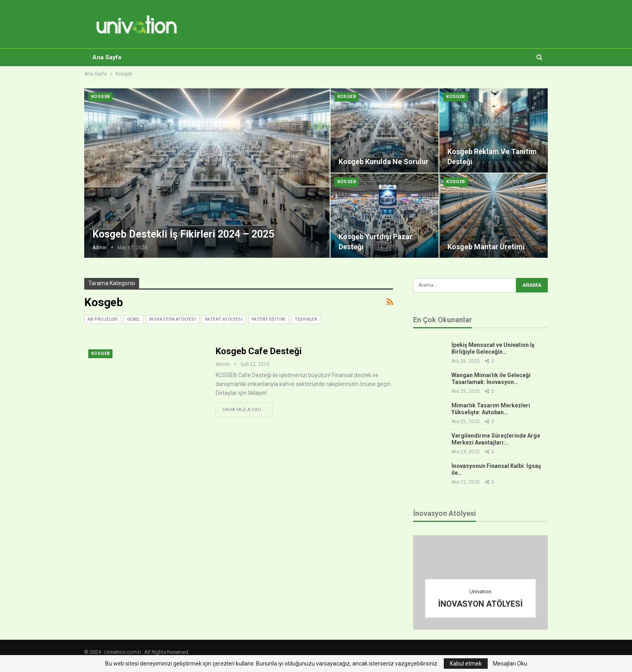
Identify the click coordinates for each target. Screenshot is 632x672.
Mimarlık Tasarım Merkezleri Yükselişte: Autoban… (491, 409)
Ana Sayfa (107, 57)
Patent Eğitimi (269, 319)
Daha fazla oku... (244, 410)
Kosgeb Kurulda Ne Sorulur (384, 162)
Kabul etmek (466, 664)
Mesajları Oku (510, 664)
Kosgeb (100, 97)
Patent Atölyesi (224, 319)
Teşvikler (306, 319)
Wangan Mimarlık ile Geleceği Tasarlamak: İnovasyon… (491, 379)
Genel (134, 319)
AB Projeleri (103, 319)
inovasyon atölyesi (173, 319)
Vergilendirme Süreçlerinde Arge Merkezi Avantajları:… (496, 439)
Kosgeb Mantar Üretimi (486, 247)
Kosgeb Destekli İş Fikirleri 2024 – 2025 (183, 235)
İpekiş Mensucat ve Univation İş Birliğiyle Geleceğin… (493, 348)
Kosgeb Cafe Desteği (259, 351)
